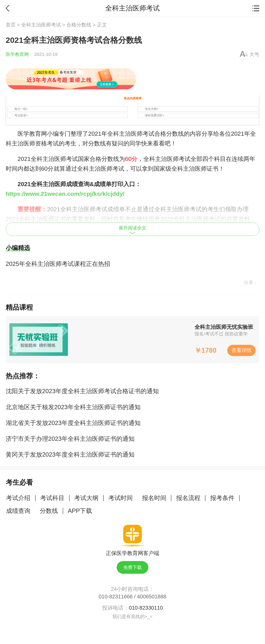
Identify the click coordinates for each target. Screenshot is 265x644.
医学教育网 (17, 54)
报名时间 (154, 498)
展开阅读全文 (132, 230)
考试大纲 (86, 498)
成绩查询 (18, 511)
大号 (254, 54)
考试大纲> (152, 109)
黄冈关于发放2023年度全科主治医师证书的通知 (70, 454)
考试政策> (21, 115)
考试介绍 (18, 498)
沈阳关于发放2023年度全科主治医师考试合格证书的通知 (82, 391)
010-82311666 (116, 597)
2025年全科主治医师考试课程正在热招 (58, 264)
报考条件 (222, 498)
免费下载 (132, 567)
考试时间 (121, 498)
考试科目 (52, 498)
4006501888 (152, 597)
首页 (11, 25)
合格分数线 (79, 25)
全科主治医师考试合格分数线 (146, 134)
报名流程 (188, 498)
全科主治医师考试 (41, 25)
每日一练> (21, 109)
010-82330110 (146, 608)
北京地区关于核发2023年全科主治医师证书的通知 (73, 407)
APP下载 (80, 511)
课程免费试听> (154, 115)
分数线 (49, 511)
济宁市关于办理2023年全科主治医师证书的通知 (70, 439)
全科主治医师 (48, 159)
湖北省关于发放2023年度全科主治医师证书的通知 (73, 423)
